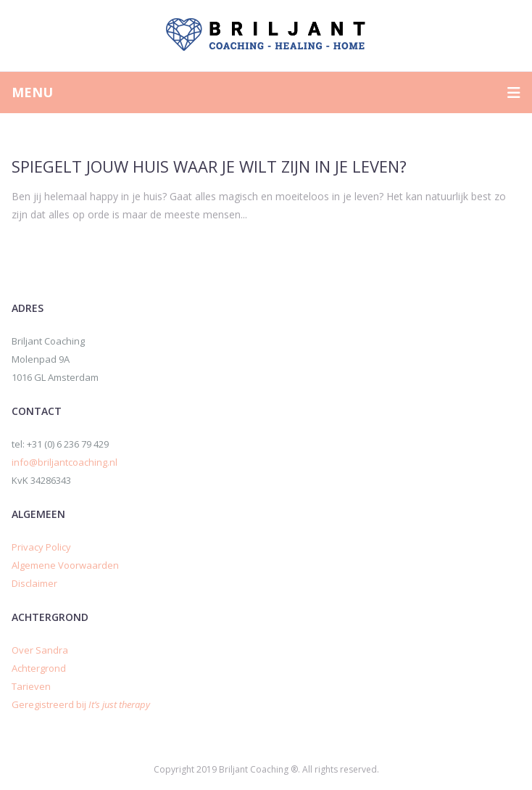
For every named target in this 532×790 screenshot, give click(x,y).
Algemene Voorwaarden (65, 565)
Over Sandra (40, 650)
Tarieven (31, 686)
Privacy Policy (41, 547)
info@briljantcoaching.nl (65, 462)
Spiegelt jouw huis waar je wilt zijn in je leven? (209, 166)
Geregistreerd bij (81, 704)
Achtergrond (39, 668)
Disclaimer (34, 583)
